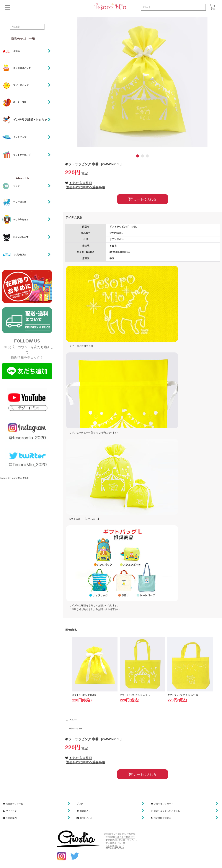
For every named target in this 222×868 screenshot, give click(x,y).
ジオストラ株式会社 (125, 837)
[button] (7, 7)
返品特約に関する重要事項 (86, 187)
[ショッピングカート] (212, 7)
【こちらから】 (92, 519)
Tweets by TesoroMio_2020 (14, 478)
